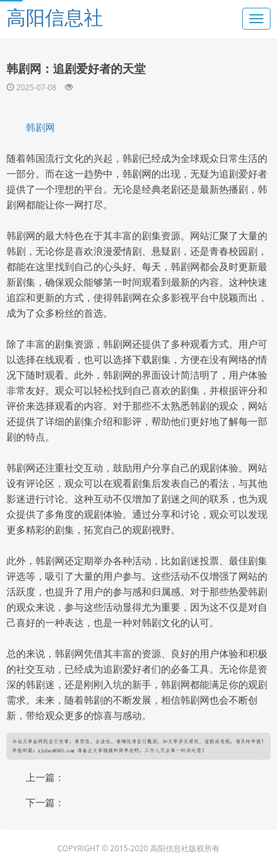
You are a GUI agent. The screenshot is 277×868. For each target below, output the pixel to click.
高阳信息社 (55, 17)
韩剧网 (40, 127)
